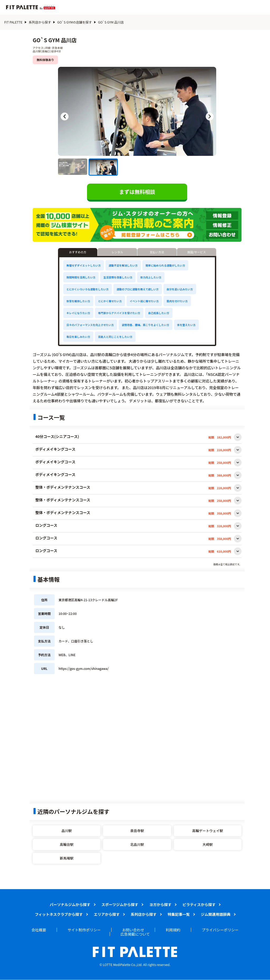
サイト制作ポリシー (84, 930)
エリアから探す (107, 914)
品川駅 (67, 831)
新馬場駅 (67, 858)
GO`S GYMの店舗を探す (74, 22)
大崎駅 (208, 844)
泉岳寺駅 (137, 831)
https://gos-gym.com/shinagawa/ (84, 668)
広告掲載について (135, 934)
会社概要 (39, 930)
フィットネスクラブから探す (59, 914)
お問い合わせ (133, 930)
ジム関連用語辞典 (216, 914)
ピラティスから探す (199, 904)
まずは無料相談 (137, 192)
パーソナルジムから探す (70, 904)
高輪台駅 (67, 844)
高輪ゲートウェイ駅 (208, 831)
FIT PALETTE (13, 22)
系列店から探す (40, 22)
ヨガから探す (160, 904)
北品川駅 (137, 844)
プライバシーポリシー (220, 930)
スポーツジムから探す (120, 904)
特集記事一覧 (179, 914)
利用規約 (173, 930)
